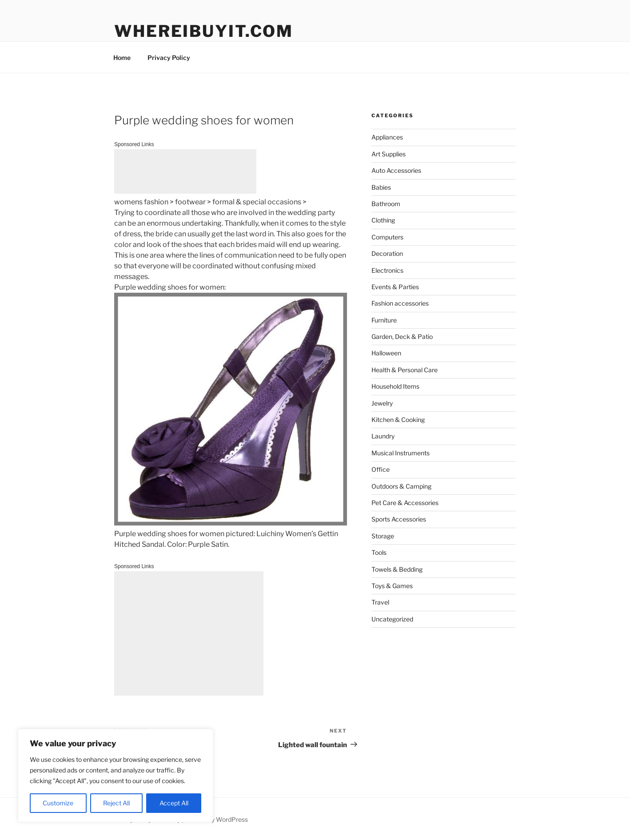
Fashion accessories (400, 303)
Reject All (116, 803)
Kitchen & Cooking (398, 420)
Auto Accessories (396, 170)
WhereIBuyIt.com (204, 31)
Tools (379, 552)
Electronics (387, 270)
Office (381, 469)
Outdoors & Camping (401, 486)
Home (122, 58)
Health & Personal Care (405, 370)
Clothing (383, 220)
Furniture (384, 320)
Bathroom (386, 204)
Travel (380, 602)
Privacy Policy (169, 58)
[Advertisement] (185, 171)
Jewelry (382, 403)
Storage (383, 536)
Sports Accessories (399, 519)
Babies (381, 187)
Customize (58, 803)
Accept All (174, 803)
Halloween (386, 353)
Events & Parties (395, 287)
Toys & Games (392, 586)
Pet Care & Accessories (405, 503)
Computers (387, 237)
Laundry (383, 436)
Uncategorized (392, 619)
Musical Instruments (401, 453)
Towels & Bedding (397, 569)
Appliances (387, 137)
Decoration (387, 253)
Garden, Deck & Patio (402, 336)
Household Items (395, 386)
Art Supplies (389, 154)
